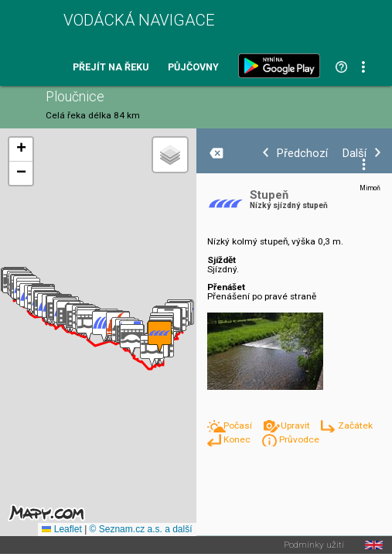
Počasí (239, 425)
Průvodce (299, 439)
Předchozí (302, 154)
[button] (132, 340)
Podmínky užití (314, 545)
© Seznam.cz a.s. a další (141, 529)
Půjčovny (193, 68)
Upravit (297, 425)
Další (355, 154)
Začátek (355, 425)
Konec (238, 439)
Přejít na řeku (111, 68)
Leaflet (61, 529)
